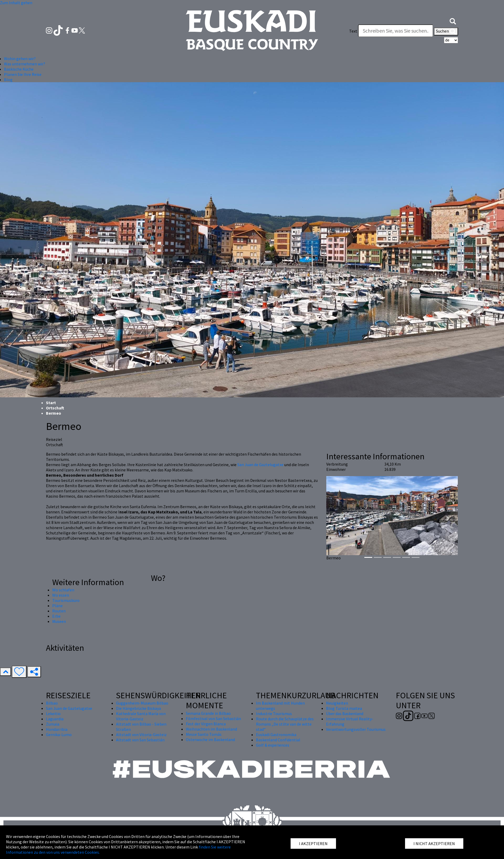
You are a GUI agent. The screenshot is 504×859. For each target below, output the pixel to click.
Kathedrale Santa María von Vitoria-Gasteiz (141, 716)
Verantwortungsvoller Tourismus (356, 729)
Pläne (57, 606)
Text (353, 31)
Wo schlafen (63, 590)
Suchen (446, 32)
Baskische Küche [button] (19, 69)
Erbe (56, 616)
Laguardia (55, 719)
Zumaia (53, 724)
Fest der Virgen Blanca (206, 724)
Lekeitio (53, 714)
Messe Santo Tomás (204, 734)
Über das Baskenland (345, 714)
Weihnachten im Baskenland (211, 729)
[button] (453, 20)
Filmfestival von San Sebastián (213, 719)
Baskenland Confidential (278, 740)
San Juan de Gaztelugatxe (260, 465)
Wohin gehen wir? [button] (20, 59)
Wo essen (61, 595)
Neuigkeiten (337, 703)
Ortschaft (55, 408)
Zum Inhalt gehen (16, 3)
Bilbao (52, 703)
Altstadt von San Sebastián (140, 740)
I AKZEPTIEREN (313, 844)
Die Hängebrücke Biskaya (138, 708)
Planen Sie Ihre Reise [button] (23, 74)
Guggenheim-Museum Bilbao (142, 703)
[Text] (396, 31)
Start (51, 403)
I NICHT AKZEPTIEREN (434, 844)
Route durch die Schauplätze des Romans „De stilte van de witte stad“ (285, 724)
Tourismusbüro (66, 600)
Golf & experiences (273, 745)
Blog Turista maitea (344, 708)
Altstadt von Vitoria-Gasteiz (141, 735)
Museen (59, 621)
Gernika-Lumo (59, 735)
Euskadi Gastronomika (276, 735)
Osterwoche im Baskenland (210, 740)
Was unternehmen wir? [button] (25, 64)
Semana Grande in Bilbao (208, 713)
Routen (59, 611)
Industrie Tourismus (274, 714)
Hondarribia (57, 729)
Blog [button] (8, 80)
